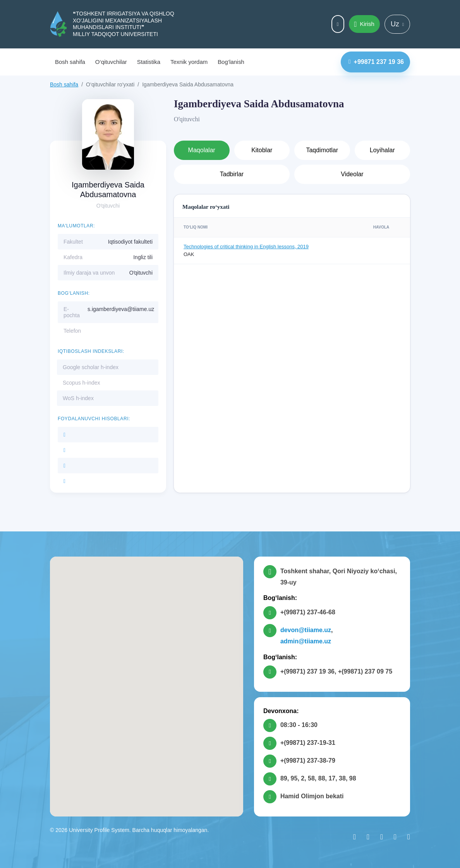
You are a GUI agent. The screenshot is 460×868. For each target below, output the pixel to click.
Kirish (364, 24)
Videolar (352, 174)
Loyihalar (382, 150)
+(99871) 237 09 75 (365, 671)
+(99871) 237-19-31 (308, 743)
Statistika (149, 62)
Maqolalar (202, 150)
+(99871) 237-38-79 (308, 761)
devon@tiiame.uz (306, 630)
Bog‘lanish (231, 62)
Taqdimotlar (322, 150)
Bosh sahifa (70, 62)
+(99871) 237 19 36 (307, 671)
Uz (397, 24)
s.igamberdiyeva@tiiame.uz (121, 309)
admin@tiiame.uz (306, 641)
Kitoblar (262, 150)
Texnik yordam (189, 62)
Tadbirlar (232, 174)
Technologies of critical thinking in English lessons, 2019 (246, 247)
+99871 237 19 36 (376, 62)
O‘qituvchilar (111, 62)
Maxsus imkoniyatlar (338, 24)
